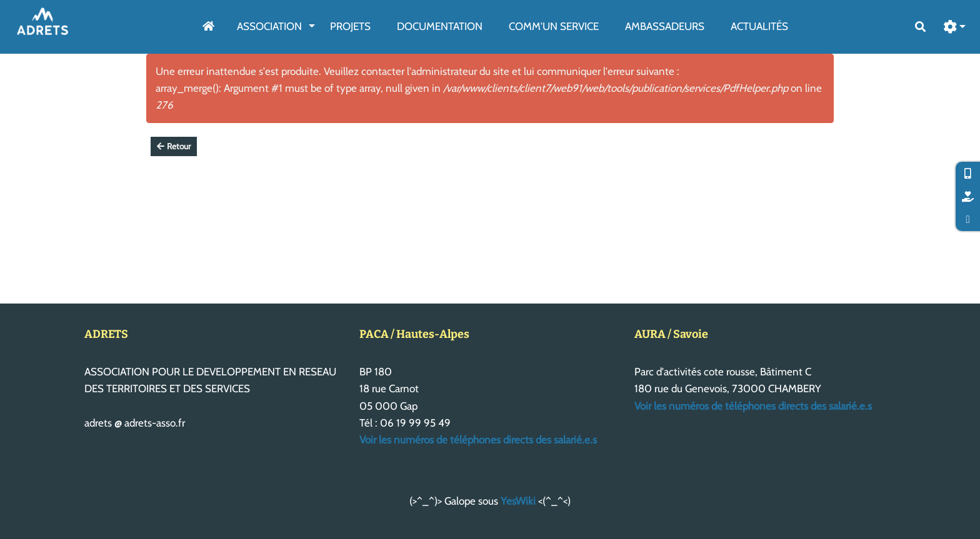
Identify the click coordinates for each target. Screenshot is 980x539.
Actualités (759, 26)
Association (269, 26)
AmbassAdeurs (665, 26)
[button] (955, 27)
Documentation (440, 26)
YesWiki (518, 501)
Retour (174, 146)
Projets (350, 26)
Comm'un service (554, 26)
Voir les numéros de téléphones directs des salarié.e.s (478, 440)
